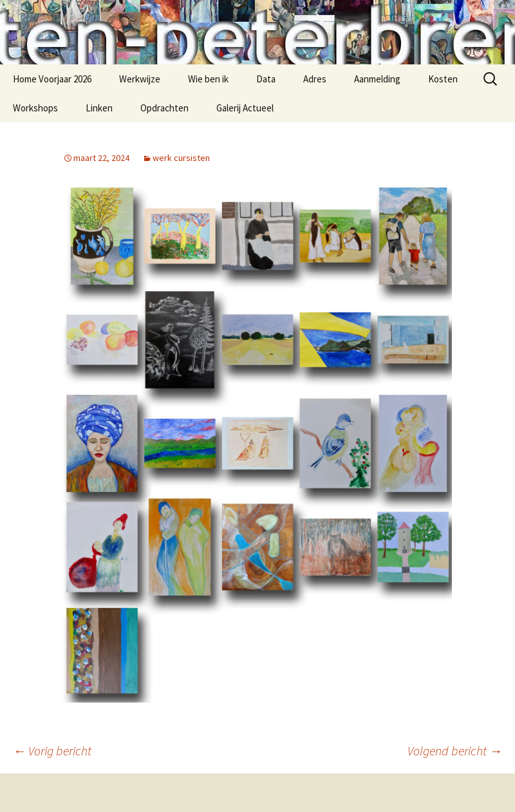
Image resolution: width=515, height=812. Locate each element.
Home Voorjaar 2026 (52, 79)
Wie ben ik (208, 79)
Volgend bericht (455, 751)
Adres (315, 79)
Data (266, 79)
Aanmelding (377, 79)
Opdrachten (164, 108)
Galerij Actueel (245, 108)
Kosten (443, 79)
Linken (99, 108)
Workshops (35, 108)
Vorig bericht (52, 751)
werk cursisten (181, 158)
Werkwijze (140, 79)
